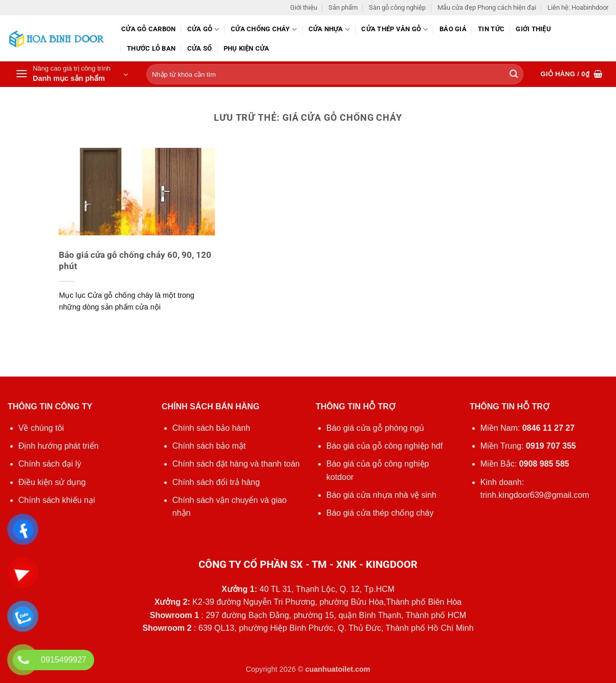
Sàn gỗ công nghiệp (397, 7)
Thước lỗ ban (151, 48)
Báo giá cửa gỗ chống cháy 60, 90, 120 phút (135, 261)
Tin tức (491, 29)
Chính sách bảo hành (211, 428)
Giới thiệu (304, 7)
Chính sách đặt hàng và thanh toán (236, 464)
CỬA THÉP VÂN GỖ (394, 29)
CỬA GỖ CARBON (148, 29)
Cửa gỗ (203, 29)
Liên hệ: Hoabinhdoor (578, 7)
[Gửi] (514, 75)
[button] (72, 74)
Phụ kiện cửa (247, 48)
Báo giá (453, 29)
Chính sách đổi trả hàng (216, 482)
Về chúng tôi (41, 428)
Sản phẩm (343, 7)
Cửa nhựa (329, 29)
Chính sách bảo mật (209, 446)
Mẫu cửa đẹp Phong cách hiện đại (487, 7)
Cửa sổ (200, 48)
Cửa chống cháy (264, 29)
